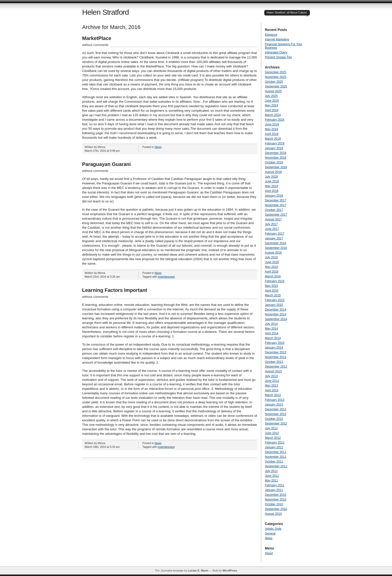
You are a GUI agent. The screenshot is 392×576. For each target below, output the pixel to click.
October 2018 (274, 162)
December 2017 (276, 200)
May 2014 (272, 329)
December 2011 (276, 452)
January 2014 (274, 348)
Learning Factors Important (115, 290)
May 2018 (272, 186)
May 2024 (272, 105)
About (269, 553)
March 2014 (273, 338)
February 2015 (275, 300)
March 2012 (273, 438)
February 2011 (275, 485)
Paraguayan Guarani (107, 164)
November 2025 (276, 77)
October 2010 (274, 504)
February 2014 (275, 343)
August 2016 (273, 253)
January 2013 (274, 405)
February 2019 (275, 143)
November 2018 (276, 158)
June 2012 (272, 433)
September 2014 (276, 319)
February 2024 (275, 120)
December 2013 (276, 352)
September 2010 (276, 509)
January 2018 (274, 196)
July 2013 (271, 376)
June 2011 (272, 476)
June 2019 (272, 124)
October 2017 (274, 210)
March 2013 (273, 395)
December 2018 (276, 153)
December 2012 (276, 409)
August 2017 (273, 219)
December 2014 (276, 310)
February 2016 (275, 281)
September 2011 (276, 466)
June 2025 (272, 101)
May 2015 (272, 286)
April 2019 (272, 134)
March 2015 (273, 295)
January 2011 (274, 490)
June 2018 (272, 181)
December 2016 (276, 243)
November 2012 (276, 414)
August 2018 (273, 172)
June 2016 (272, 262)
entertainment (166, 277)
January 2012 (274, 447)
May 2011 (272, 481)
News (158, 147)
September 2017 (276, 215)
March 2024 (273, 115)
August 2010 (273, 514)
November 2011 (276, 457)
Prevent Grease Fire (278, 57)
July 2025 (271, 96)
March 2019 (273, 139)
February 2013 (275, 400)
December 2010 (276, 495)
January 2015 (274, 305)
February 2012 (275, 443)
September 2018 (276, 167)
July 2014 (271, 324)
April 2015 (272, 291)
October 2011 (274, 462)
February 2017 (275, 234)
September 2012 (276, 424)
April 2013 (272, 390)
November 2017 (276, 205)
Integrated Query (276, 52)
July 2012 (271, 428)
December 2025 (276, 72)
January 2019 (274, 148)
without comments (95, 45)
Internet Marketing (277, 39)
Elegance (271, 35)
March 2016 (273, 276)
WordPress (230, 571)
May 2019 (272, 129)
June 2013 (272, 381)
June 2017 (272, 229)
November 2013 (276, 357)
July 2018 (271, 177)
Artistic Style (273, 529)
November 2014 (276, 314)
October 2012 (274, 419)
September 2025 (276, 86)
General (270, 534)
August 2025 (273, 91)
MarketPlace (97, 38)
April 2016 (272, 272)
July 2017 (271, 224)
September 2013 (276, 367)
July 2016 (271, 257)
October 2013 (274, 362)
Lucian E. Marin (198, 571)
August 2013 (273, 371)
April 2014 (272, 333)
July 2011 (271, 471)
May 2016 (272, 267)
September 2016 (276, 248)
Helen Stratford (106, 12)
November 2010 (276, 500)
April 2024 (272, 110)
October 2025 (274, 82)
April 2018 (272, 191)
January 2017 (274, 238)
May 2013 (272, 386)
